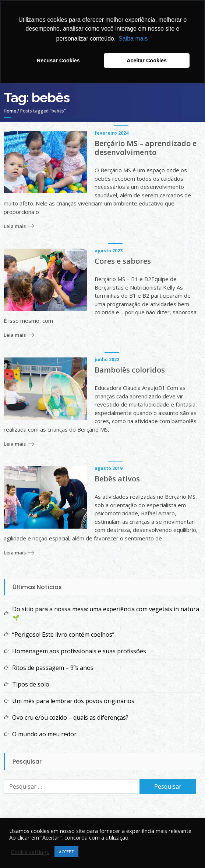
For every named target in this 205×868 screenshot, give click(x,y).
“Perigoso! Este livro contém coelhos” (63, 634)
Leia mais (15, 226)
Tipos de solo (31, 684)
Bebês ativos (117, 479)
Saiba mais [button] (133, 39)
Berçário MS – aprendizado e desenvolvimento (146, 148)
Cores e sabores (123, 261)
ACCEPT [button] (66, 852)
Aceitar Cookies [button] (147, 60)
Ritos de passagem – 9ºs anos (53, 668)
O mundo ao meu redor (44, 734)
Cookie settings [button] (30, 852)
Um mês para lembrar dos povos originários (73, 701)
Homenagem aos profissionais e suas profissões (79, 651)
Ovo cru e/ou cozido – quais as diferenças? (70, 717)
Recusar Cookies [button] (58, 60)
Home (10, 111)
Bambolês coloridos (130, 370)
